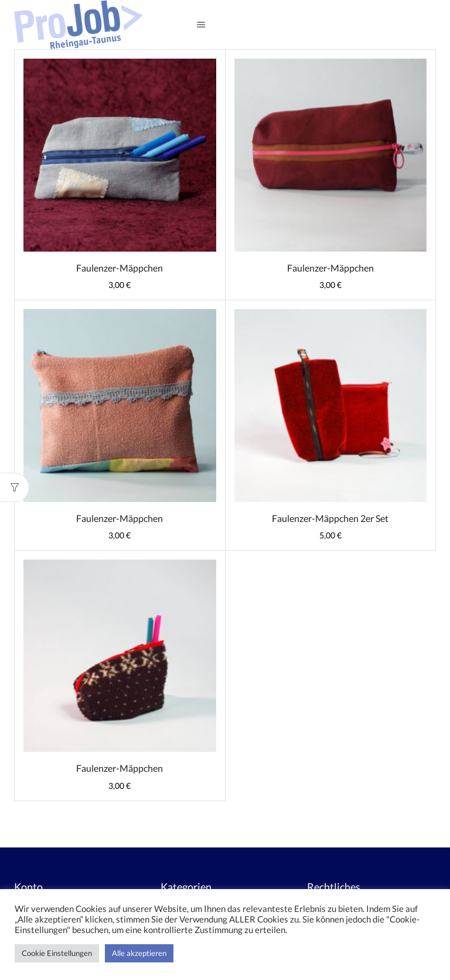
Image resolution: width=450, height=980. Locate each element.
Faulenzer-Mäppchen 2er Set (330, 518)
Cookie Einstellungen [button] (57, 953)
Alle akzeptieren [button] (139, 953)
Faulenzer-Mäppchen (120, 268)
